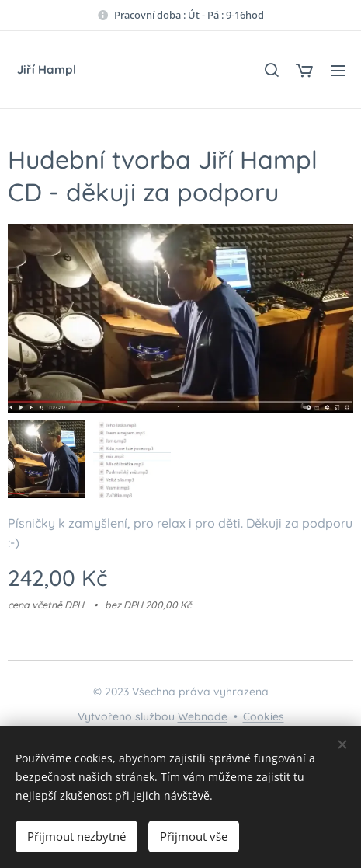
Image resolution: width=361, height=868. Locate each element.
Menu (338, 71)
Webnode (203, 716)
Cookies (264, 716)
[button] (271, 70)
